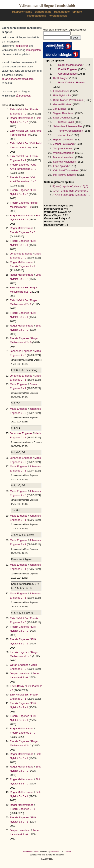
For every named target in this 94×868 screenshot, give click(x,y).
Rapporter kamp (22, 12)
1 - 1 (24, 388)
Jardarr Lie (65, 135)
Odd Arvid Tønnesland (66, 170)
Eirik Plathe (33, 686)
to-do (68, 852)
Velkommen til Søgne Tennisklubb (47, 6)
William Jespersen (64, 153)
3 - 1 (25, 219)
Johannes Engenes (21, 254)
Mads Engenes (19, 384)
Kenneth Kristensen (65, 162)
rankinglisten (33, 50)
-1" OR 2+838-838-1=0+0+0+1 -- (71, 195)
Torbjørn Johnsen (63, 148)
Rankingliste (62, 12)
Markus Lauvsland (64, 157)
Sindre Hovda (66, 122)
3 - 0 (24, 114)
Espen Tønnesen (63, 140)
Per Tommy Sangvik (65, 175)
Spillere (77, 12)
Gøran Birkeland (63, 104)
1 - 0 (34, 169)
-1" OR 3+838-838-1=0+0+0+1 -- (71, 191)
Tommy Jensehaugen (71, 131)
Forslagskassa (58, 16)
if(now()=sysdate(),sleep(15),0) (70, 186)
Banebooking (43, 12)
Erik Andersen (61, 91)
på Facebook (23, 96)
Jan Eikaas (60, 109)
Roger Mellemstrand (22, 118)
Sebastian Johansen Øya (68, 126)
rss (37, 852)
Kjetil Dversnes (62, 118)
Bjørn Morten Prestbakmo (68, 100)
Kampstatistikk (36, 16)
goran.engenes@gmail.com (18, 79)
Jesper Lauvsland (20, 673)
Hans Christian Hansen (72, 82)
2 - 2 (29, 292)
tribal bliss (55, 852)
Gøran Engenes (19, 665)
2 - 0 (27, 135)
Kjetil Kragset (61, 78)
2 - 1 (24, 160)
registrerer (22, 46)
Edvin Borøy (17, 686)
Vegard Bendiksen (64, 113)
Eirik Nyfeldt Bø (19, 109)
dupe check (28, 852)
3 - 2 (25, 279)
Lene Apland (61, 166)
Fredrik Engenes (20, 165)
